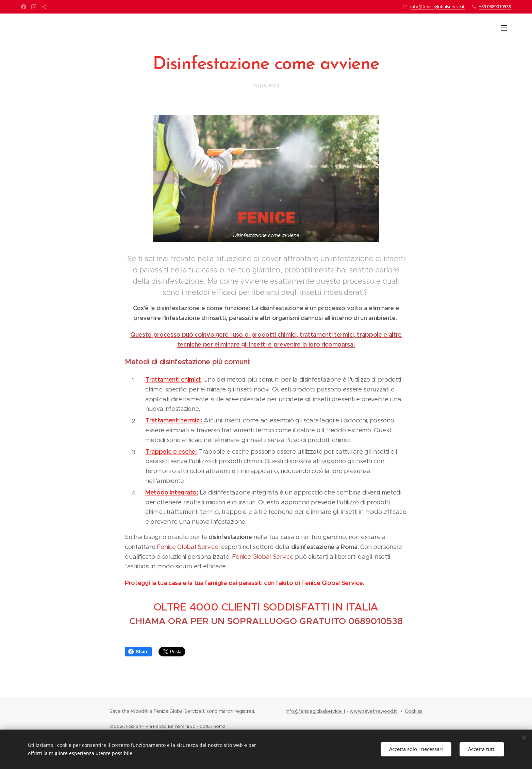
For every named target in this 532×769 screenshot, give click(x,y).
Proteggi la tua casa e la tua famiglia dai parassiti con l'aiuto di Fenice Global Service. (245, 583)
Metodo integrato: (172, 492)
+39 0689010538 (495, 6)
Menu (504, 28)
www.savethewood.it (374, 711)
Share (138, 652)
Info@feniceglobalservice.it (315, 711)
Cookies (414, 711)
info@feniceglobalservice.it (437, 6)
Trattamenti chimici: (173, 379)
